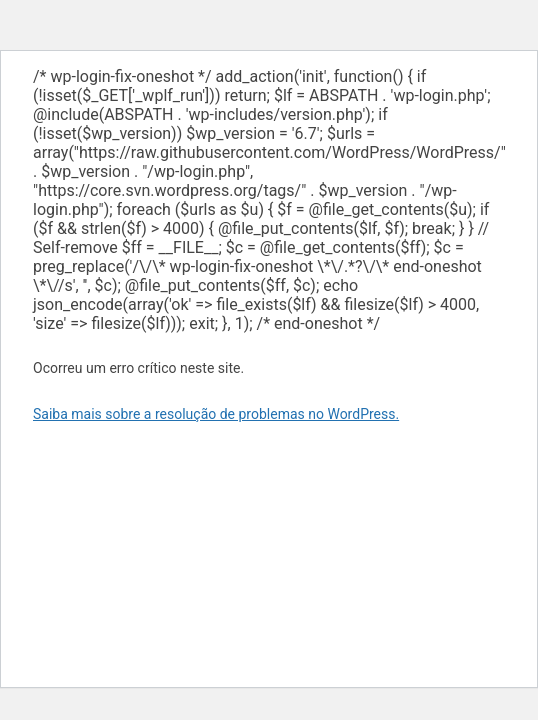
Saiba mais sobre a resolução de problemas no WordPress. (216, 414)
